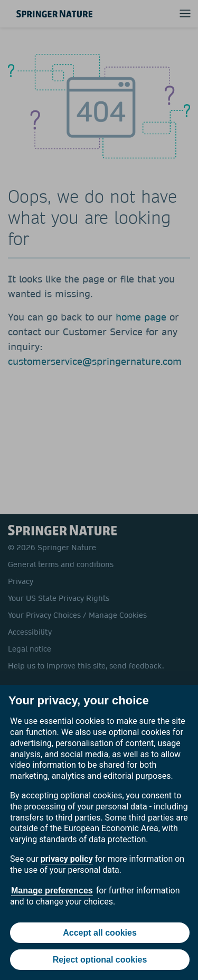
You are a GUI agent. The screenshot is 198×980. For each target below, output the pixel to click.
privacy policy (67, 859)
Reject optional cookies (100, 960)
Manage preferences (52, 891)
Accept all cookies (100, 933)
